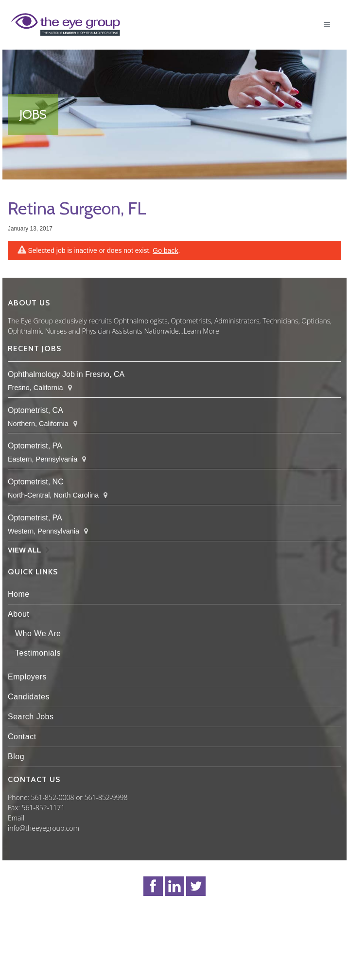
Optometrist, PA (35, 446)
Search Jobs (31, 717)
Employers (27, 677)
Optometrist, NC (36, 482)
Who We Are (38, 633)
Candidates (29, 697)
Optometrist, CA (35, 410)
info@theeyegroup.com (44, 828)
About (18, 614)
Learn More (201, 331)
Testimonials (38, 653)
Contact (22, 737)
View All (24, 550)
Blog (16, 757)
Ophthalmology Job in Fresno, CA (66, 374)
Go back (165, 250)
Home (19, 594)
